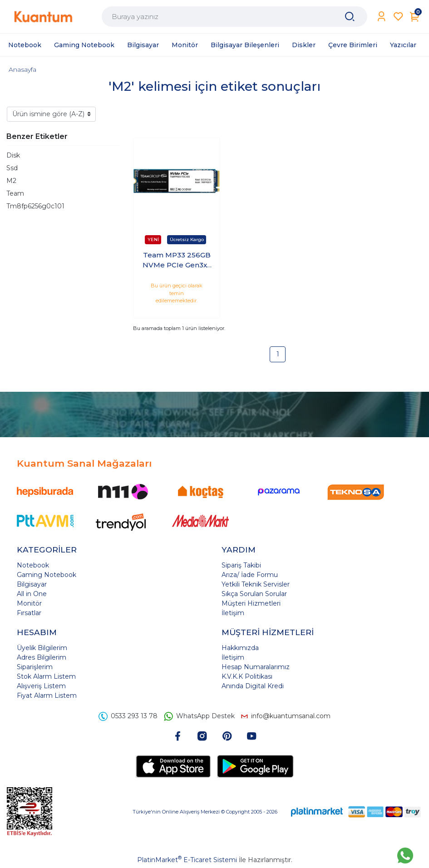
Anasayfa (22, 69)
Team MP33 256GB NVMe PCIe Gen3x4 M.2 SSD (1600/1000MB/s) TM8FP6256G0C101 (177, 261)
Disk (13, 155)
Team (15, 193)
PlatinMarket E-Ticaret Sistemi (187, 860)
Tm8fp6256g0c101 (35, 206)
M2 (11, 181)
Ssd (12, 168)
